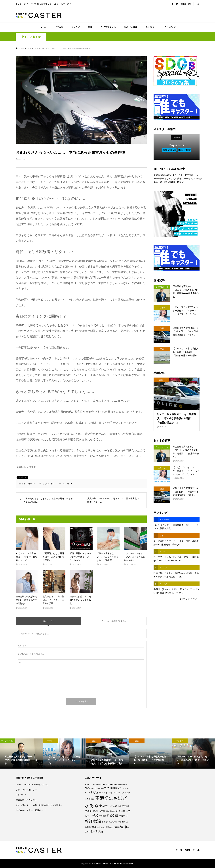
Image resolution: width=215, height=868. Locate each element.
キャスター (151, 27)
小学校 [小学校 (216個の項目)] (94, 816)
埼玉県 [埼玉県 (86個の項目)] (102, 811)
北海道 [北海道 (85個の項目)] (95, 811)
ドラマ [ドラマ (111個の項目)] (111, 793)
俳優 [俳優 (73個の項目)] (120, 806)
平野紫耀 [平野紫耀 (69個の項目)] (103, 816)
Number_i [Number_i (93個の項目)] (114, 785)
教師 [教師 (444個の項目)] (89, 821)
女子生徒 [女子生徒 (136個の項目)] (121, 811)
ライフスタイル (108, 27)
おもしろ (46, 484)
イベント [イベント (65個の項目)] (126, 788)
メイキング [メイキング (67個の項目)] (120, 793)
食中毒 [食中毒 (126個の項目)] (94, 832)
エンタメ (76, 27)
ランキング (170, 27)
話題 (90, 27)
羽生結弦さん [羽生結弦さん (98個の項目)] (99, 827)
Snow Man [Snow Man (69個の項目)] (123, 785)
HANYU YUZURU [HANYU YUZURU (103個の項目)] (93, 785)
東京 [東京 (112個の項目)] (108, 822)
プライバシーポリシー (26, 790)
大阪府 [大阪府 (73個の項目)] (112, 811)
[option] (22, 754)
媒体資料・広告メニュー (27, 800)
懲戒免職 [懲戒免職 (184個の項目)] (112, 816)
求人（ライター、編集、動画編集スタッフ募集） (39, 805)
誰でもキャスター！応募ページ (31, 810)
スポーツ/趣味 (131, 27)
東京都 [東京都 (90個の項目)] (114, 822)
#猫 (166, 182)
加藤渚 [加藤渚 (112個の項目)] (88, 811)
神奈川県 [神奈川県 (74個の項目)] (122, 822)
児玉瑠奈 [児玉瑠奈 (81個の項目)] (126, 806)
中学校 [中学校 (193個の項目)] (104, 806)
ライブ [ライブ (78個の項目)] (127, 793)
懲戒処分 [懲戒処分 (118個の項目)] (123, 816)
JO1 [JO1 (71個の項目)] (108, 785)
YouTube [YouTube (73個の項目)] (100, 788)
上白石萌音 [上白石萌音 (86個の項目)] (90, 799)
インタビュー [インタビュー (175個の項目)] (93, 792)
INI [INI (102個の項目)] (104, 785)
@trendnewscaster (163, 175)
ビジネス (59, 27)
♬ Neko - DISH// (176, 182)
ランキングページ (188, 599)
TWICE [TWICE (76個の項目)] (93, 788)
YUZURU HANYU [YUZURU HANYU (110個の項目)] (113, 788)
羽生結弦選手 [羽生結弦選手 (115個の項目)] (113, 827)
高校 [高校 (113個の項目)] (101, 832)
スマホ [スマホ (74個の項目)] (105, 793)
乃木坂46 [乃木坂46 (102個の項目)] (113, 806)
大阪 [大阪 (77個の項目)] (107, 811)
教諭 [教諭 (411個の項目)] (97, 821)
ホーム (43, 27)
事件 (53, 484)
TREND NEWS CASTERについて (32, 785)
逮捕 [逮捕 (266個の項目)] (124, 827)
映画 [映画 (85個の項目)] (104, 822)
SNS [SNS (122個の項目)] (87, 788)
